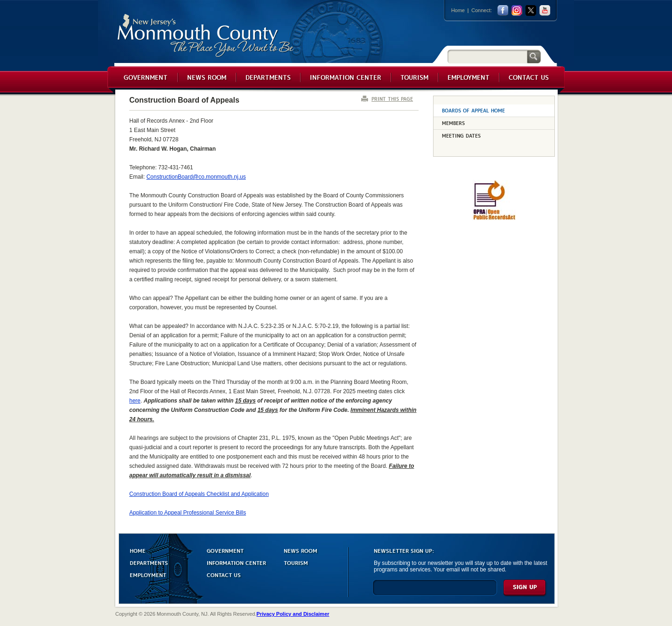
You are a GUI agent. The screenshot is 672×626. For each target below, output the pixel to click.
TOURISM (296, 562)
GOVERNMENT (225, 550)
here (135, 401)
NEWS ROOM (301, 550)
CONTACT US (224, 574)
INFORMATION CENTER (236, 562)
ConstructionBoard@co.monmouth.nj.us (196, 177)
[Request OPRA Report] (494, 218)
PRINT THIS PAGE (392, 99)
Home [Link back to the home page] (458, 10)
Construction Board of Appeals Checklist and (199, 494)
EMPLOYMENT (148, 574)
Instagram (517, 10)
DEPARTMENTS (149, 562)
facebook (503, 10)
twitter (531, 10)
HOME (138, 550)
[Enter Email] (435, 592)
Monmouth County (206, 36)
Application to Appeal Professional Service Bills (188, 513)
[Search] (487, 56)
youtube (545, 10)
